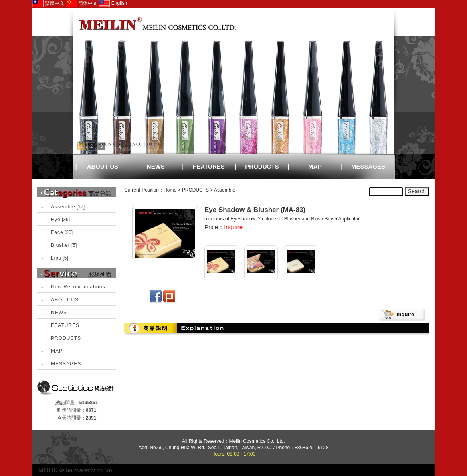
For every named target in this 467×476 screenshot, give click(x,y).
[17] (68, 207)
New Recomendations (78, 287)
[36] (60, 220)
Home (170, 190)
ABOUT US (103, 166)
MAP (315, 166)
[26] (62, 232)
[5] (64, 245)
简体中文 (82, 3)
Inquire (233, 227)
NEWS (156, 166)
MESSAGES (368, 166)
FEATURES (209, 166)
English (113, 3)
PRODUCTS (262, 166)
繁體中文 (48, 3)
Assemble (225, 190)
